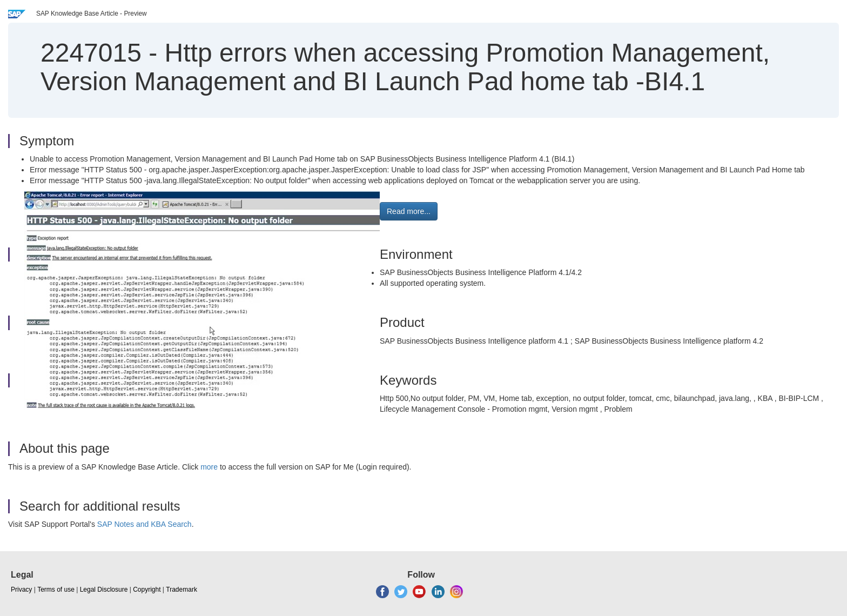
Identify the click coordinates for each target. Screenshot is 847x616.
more (209, 467)
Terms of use (56, 590)
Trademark (181, 590)
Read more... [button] (409, 211)
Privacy (21, 590)
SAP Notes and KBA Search (144, 524)
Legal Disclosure (104, 590)
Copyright (147, 590)
